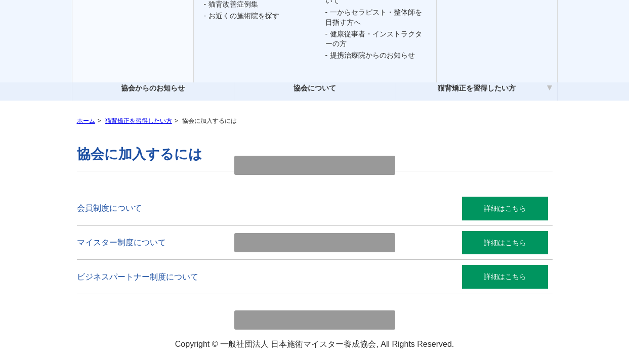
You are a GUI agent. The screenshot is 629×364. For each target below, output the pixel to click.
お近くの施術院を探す (244, 16)
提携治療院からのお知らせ (372, 55)
